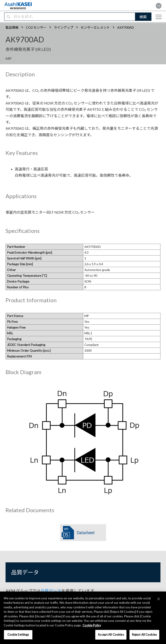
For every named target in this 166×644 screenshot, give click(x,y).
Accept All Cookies (111, 635)
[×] (159, 599)
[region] (83, 618)
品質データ (51, 591)
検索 (143, 17)
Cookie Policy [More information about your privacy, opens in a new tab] (92, 625)
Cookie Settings (18, 635)
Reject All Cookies (144, 635)
